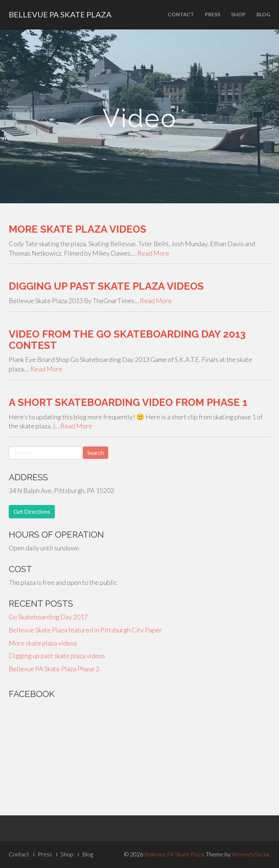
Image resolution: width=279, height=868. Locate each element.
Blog (263, 14)
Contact (181, 14)
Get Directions (32, 511)
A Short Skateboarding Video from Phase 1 (128, 402)
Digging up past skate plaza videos (106, 286)
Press (213, 14)
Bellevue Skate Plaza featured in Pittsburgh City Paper (85, 630)
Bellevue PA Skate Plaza (60, 14)
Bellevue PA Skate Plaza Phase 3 (54, 669)
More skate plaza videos (78, 229)
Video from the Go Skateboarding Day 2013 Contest (127, 340)
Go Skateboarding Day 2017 (48, 617)
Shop (238, 14)
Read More (153, 253)
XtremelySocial (250, 854)
